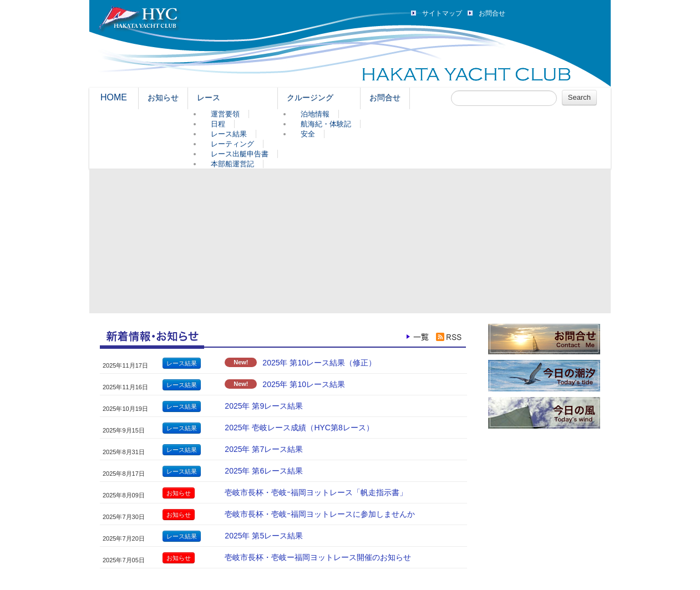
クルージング (310, 98)
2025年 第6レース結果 (264, 471)
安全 (308, 134)
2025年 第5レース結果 (264, 536)
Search (579, 97)
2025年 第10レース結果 (304, 384)
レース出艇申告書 (240, 154)
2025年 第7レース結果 (264, 449)
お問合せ (492, 13)
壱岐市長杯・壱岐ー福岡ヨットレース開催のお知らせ (318, 557)
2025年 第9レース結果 (264, 406)
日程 (218, 124)
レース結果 (229, 134)
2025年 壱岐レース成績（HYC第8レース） (299, 428)
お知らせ (163, 98)
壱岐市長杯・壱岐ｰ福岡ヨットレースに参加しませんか (320, 514)
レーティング (232, 144)
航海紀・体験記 (326, 124)
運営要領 (225, 114)
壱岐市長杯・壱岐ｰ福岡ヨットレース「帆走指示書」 (316, 492)
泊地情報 (315, 114)
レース (209, 98)
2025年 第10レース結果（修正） (319, 363)
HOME (114, 97)
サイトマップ (442, 13)
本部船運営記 (232, 164)
